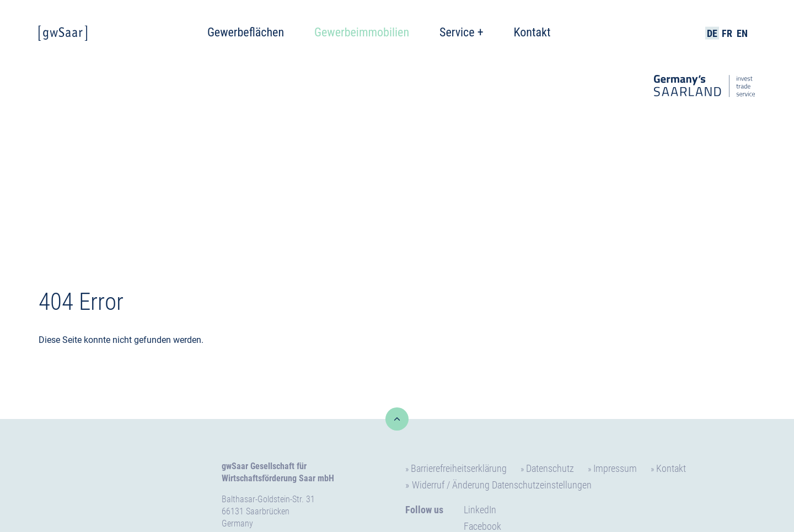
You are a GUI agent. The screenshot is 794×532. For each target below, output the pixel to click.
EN (742, 33)
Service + (462, 32)
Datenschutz (550, 468)
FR (727, 33)
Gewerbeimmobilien (362, 32)
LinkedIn (480, 510)
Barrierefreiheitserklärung (459, 468)
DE (712, 33)
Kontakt (532, 32)
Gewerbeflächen (246, 32)
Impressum (615, 468)
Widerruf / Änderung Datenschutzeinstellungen (502, 485)
